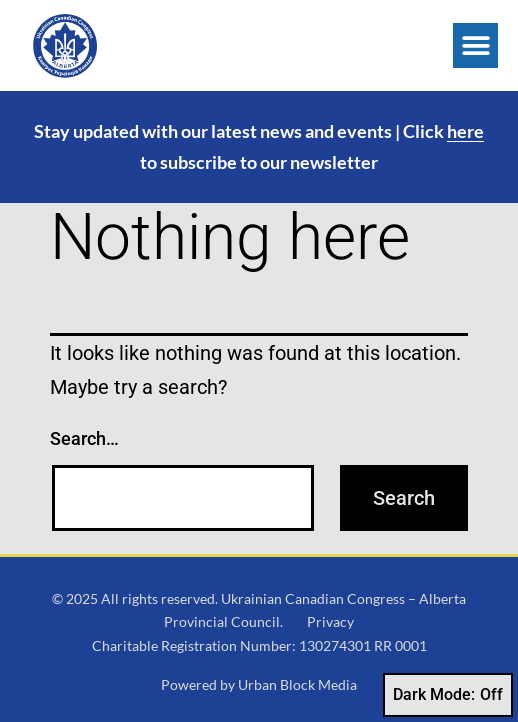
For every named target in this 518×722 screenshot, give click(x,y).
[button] (475, 45)
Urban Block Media (297, 684)
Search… (84, 438)
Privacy (330, 621)
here (465, 131)
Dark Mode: (448, 695)
